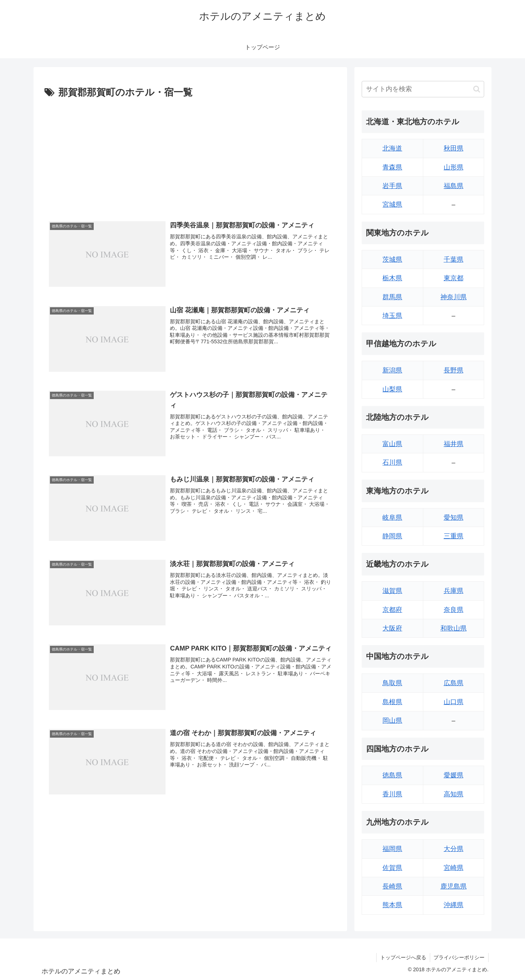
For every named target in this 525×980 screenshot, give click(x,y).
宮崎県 (454, 868)
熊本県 (392, 905)
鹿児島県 (454, 886)
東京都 (454, 278)
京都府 (392, 610)
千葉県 (454, 259)
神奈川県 (454, 297)
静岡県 (392, 536)
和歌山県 (454, 628)
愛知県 (454, 518)
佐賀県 (392, 868)
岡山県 (392, 721)
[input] (423, 89)
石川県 (392, 462)
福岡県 (392, 849)
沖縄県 (454, 905)
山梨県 (392, 389)
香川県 (392, 794)
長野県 (454, 370)
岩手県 (392, 186)
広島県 (454, 683)
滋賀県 (392, 591)
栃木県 (392, 278)
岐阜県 (392, 518)
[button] (477, 89)
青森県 (392, 167)
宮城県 (392, 204)
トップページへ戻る (403, 957)
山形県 (454, 167)
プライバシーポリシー (459, 957)
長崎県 (392, 886)
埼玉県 (392, 316)
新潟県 (392, 370)
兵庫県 (454, 591)
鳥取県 (392, 683)
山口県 (454, 702)
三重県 (454, 536)
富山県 (392, 444)
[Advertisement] (190, 156)
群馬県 (392, 297)
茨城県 (392, 259)
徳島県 (392, 775)
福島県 (454, 186)
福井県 (454, 444)
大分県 (454, 849)
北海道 (392, 148)
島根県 (392, 702)
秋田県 (454, 148)
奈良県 (454, 610)
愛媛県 (454, 775)
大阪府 (392, 628)
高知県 (454, 794)
